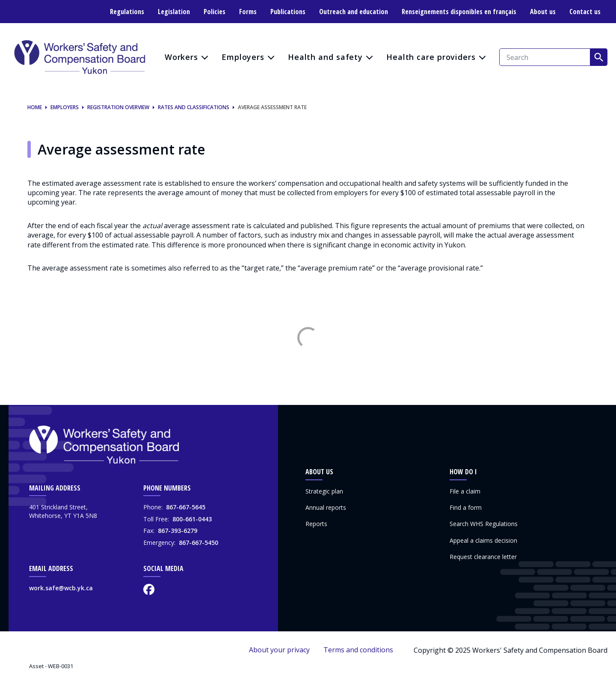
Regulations (127, 12)
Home (35, 107)
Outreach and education (354, 12)
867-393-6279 (178, 531)
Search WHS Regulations (484, 524)
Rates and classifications (194, 107)
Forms (248, 12)
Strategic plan (324, 491)
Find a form (466, 507)
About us (543, 12)
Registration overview (118, 107)
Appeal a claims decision (483, 540)
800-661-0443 (192, 519)
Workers (181, 57)
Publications (288, 12)
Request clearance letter (483, 557)
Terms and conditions (358, 650)
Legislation (174, 12)
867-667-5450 (198, 543)
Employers (243, 57)
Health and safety (325, 57)
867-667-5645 (186, 507)
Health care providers (431, 57)
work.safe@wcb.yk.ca (61, 588)
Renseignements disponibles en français (459, 12)
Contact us (585, 12)
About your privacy (279, 650)
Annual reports (326, 507)
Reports (316, 524)
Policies (215, 12)
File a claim (465, 491)
